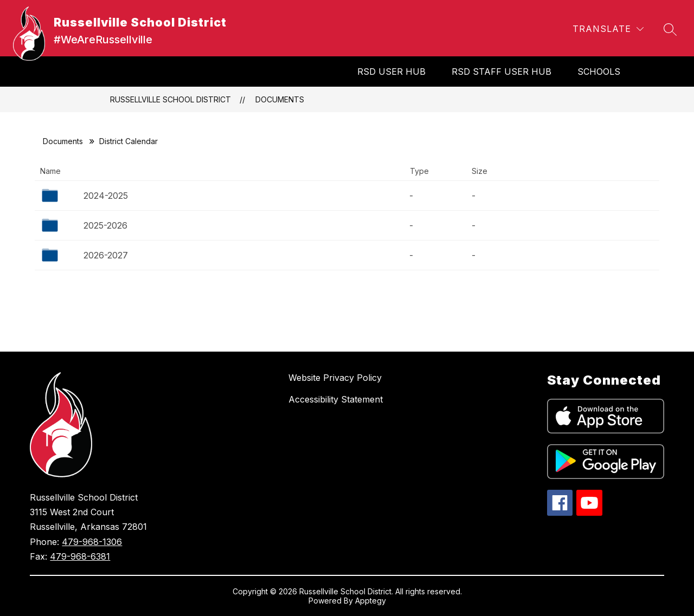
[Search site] (670, 29)
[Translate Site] (608, 29)
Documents (280, 99)
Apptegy (371, 601)
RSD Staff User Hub (502, 72)
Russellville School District (171, 99)
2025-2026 (105, 225)
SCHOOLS (599, 72)
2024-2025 (106, 196)
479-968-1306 (92, 542)
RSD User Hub (391, 72)
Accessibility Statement (336, 399)
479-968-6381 (80, 556)
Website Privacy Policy (335, 378)
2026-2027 (106, 255)
